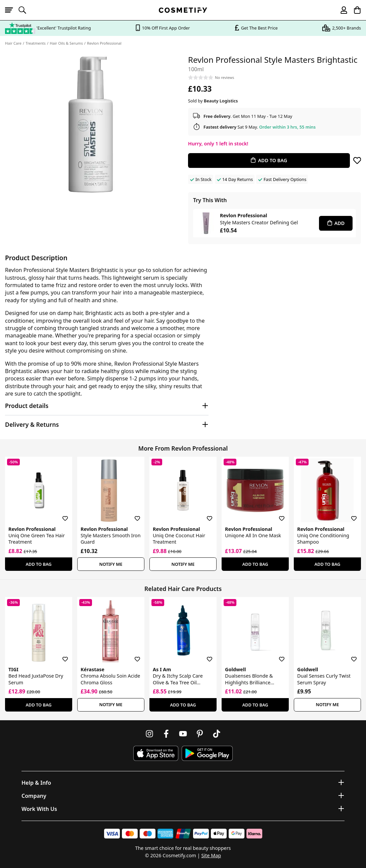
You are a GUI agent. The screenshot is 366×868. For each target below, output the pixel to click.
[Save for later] (357, 161)
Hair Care (13, 43)
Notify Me (111, 564)
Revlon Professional (104, 43)
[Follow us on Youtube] (183, 734)
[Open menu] (12, 10)
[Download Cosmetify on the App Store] (156, 753)
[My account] (341, 10)
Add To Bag (38, 564)
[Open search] (25, 10)
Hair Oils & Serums (66, 43)
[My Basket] (354, 10)
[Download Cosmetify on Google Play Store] (207, 753)
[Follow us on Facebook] (166, 734)
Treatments (36, 43)
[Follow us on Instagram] (149, 734)
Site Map (211, 855)
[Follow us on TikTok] (217, 734)
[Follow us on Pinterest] (200, 734)
